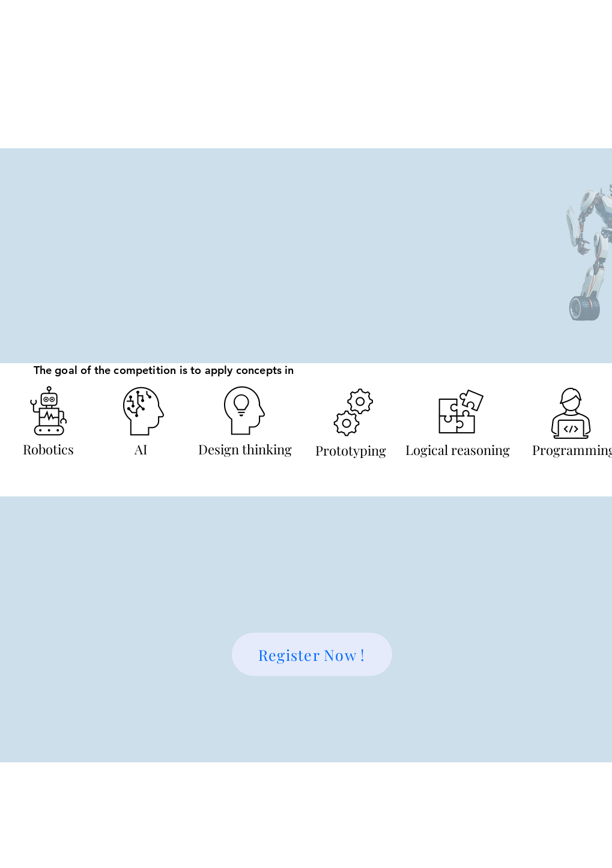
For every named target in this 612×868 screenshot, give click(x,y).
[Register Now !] (312, 654)
